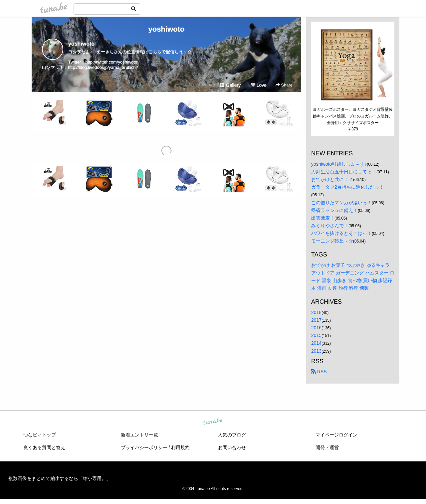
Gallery (230, 85)
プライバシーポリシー (144, 447)
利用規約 (180, 447)
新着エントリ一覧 (139, 435)
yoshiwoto (167, 29)
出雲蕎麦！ (323, 218)
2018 (316, 312)
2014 (316, 343)
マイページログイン (336, 435)
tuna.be (213, 421)
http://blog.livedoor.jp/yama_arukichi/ (103, 67)
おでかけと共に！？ (332, 179)
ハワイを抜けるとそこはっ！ (341, 233)
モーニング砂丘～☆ (332, 241)
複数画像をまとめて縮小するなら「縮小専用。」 (60, 478)
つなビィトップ (40, 435)
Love (259, 85)
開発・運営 (327, 447)
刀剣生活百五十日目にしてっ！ (344, 172)
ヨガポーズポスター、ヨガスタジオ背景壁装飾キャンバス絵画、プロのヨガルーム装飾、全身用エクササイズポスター (353, 116)
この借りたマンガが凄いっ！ (341, 203)
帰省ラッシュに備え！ (334, 210)
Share (284, 85)
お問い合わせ (232, 447)
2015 (316, 335)
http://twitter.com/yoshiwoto (111, 62)
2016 (316, 328)
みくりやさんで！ (330, 226)
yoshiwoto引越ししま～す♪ (339, 164)
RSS (319, 372)
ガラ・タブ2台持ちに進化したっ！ (347, 187)
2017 (316, 320)
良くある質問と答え (44, 447)
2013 (316, 351)
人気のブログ (232, 435)
